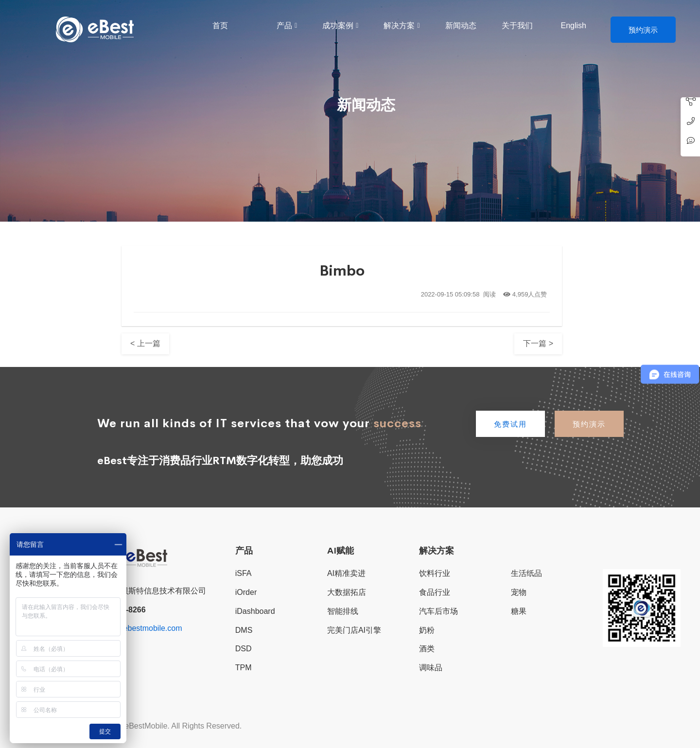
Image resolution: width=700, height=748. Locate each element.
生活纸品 (526, 573)
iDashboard (255, 611)
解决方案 (399, 26)
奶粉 (427, 630)
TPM (244, 668)
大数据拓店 (347, 592)
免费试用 (510, 424)
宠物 (519, 592)
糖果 (519, 611)
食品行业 (435, 592)
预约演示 (643, 30)
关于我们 (517, 26)
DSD (244, 649)
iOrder (246, 592)
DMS (244, 630)
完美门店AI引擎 (354, 630)
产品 (284, 26)
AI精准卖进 (346, 573)
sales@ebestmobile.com (140, 628)
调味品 (431, 668)
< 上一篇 (145, 343)
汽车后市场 (438, 611)
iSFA (244, 573)
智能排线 (343, 611)
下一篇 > (538, 343)
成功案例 (338, 26)
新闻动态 (461, 26)
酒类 (427, 649)
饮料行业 (435, 573)
